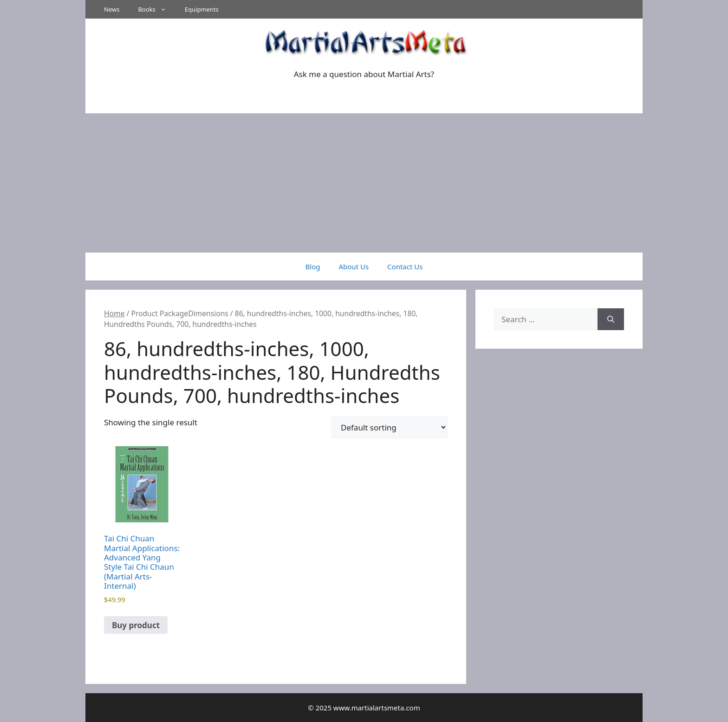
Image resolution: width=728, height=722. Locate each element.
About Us (354, 267)
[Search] (611, 319)
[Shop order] (390, 427)
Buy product (136, 625)
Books (156, 9)
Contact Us (405, 267)
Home (114, 313)
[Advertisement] (364, 183)
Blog (313, 267)
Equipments (202, 9)
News (112, 9)
